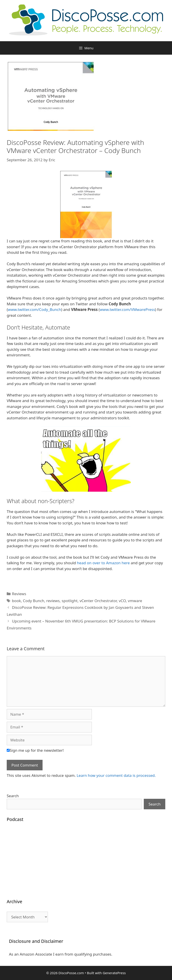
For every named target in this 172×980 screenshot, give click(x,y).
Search (13, 796)
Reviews (19, 594)
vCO (122, 601)
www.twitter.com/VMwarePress (127, 309)
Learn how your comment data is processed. (116, 775)
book (16, 601)
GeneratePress (114, 973)
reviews (53, 601)
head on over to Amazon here (103, 563)
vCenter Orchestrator (98, 601)
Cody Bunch (33, 601)
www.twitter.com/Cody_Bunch (34, 309)
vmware (135, 601)
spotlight (70, 601)
